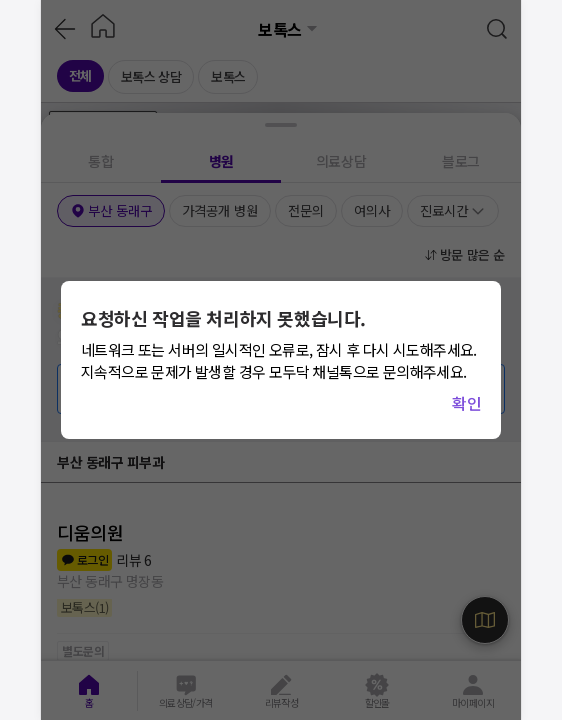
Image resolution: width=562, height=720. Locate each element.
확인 (466, 403)
